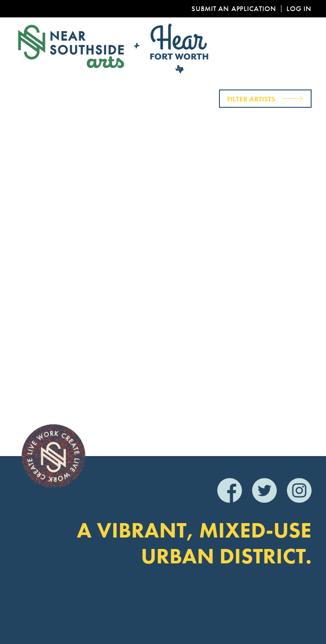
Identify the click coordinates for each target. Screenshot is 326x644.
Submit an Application (234, 9)
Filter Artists (251, 99)
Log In (299, 9)
